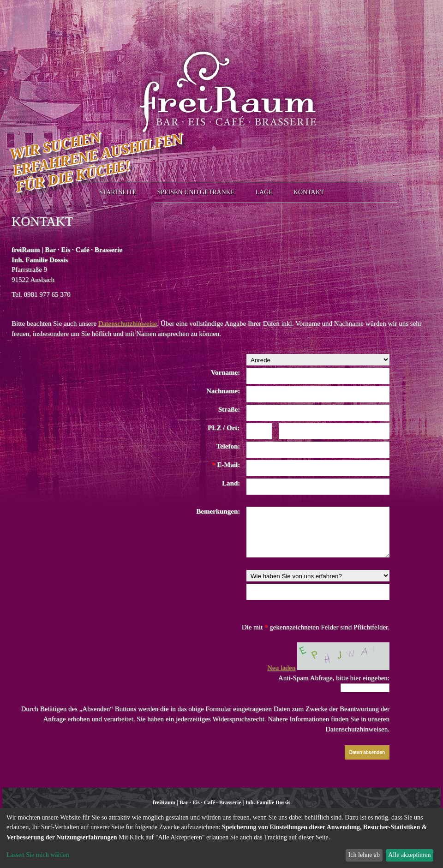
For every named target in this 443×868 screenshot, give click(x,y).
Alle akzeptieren (409, 855)
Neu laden (281, 668)
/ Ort (229, 428)
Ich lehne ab (364, 855)
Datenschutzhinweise (128, 323)
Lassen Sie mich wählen (38, 855)
